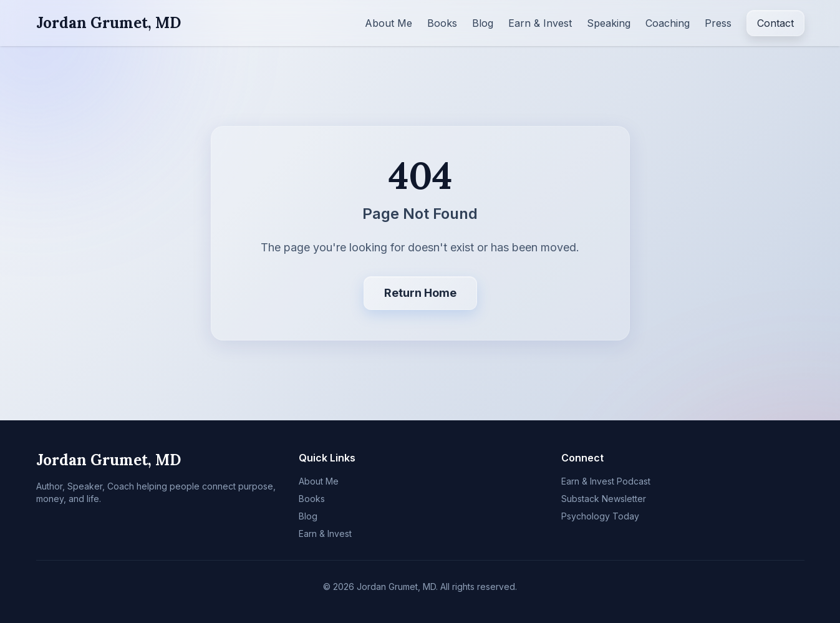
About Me (389, 23)
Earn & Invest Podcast (606, 481)
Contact (775, 23)
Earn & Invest (540, 23)
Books (442, 23)
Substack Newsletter (604, 499)
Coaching (668, 23)
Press (718, 23)
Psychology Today (600, 516)
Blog (483, 23)
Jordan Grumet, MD (109, 23)
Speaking (609, 23)
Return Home (420, 293)
